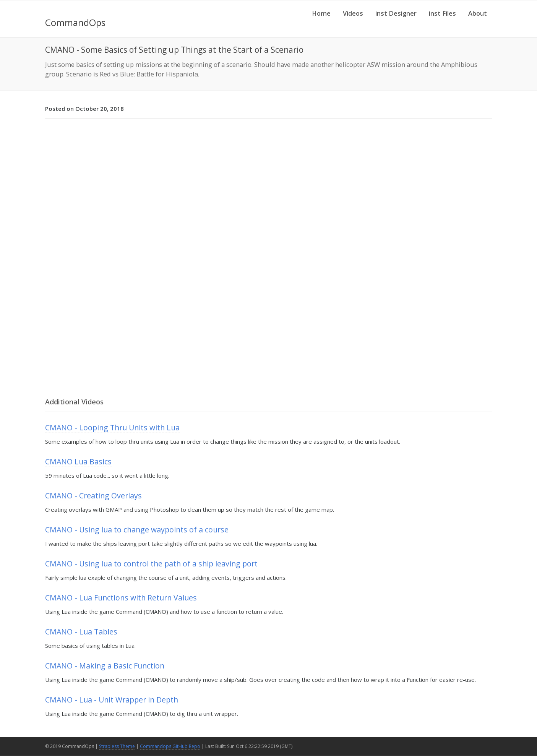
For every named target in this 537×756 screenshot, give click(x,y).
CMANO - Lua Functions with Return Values (121, 598)
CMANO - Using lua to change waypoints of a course (137, 530)
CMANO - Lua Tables (81, 632)
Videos (353, 13)
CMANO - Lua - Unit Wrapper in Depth (112, 700)
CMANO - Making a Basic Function (105, 666)
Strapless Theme (117, 746)
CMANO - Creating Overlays (93, 496)
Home (321, 13)
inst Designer (396, 13)
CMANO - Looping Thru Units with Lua (112, 427)
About (478, 13)
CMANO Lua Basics (78, 462)
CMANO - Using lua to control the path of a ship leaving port (151, 564)
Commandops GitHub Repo (170, 746)
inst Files (442, 13)
